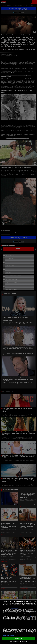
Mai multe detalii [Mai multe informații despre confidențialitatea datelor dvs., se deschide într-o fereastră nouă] (15, 608)
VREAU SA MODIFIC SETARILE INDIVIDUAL (19, 641)
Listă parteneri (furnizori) (8, 635)
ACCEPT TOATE (18, 639)
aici (30, 616)
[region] (18, 622)
